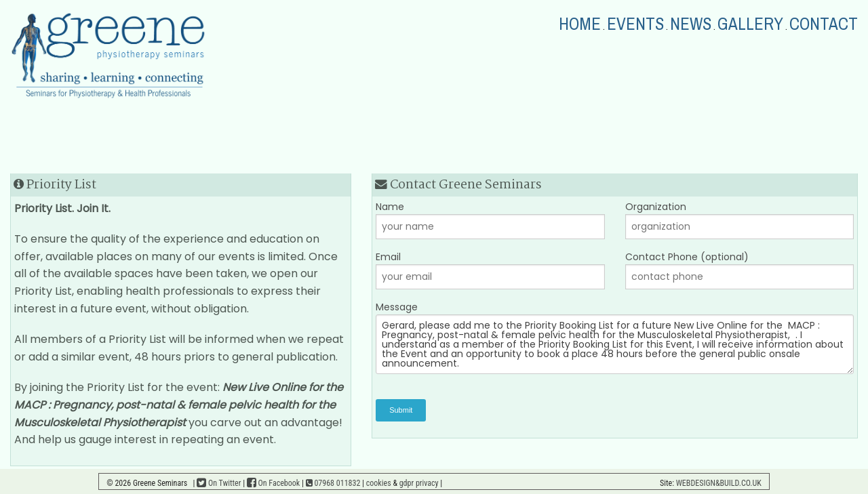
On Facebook (273, 483)
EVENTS (635, 24)
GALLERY (750, 24)
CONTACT (824, 24)
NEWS (691, 24)
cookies (379, 483)
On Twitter (219, 483)
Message (615, 337)
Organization (740, 220)
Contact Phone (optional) (740, 270)
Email (490, 270)
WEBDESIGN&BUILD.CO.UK (719, 483)
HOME (580, 24)
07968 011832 (333, 483)
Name (490, 220)
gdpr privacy (419, 483)
